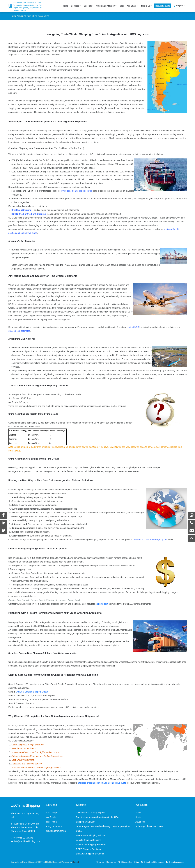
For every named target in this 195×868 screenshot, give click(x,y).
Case (122, 6)
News (138, 812)
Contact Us (111, 862)
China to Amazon (175, 862)
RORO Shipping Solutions (88, 849)
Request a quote (163, 6)
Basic (138, 817)
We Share (132, 6)
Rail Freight (52, 822)
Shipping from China (129, 862)
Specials (88, 6)
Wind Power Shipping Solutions (91, 844)
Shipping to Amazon (86, 822)
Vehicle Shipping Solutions (89, 840)
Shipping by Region (106, 6)
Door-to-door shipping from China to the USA (97, 817)
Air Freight (51, 817)
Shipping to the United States (149, 826)
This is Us (146, 6)
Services (75, 6)
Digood (76, 862)
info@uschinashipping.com (27, 841)
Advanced (140, 822)
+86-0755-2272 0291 (23, 837)
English (180, 6)
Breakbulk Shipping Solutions (90, 854)
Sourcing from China (56, 831)
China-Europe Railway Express (91, 812)
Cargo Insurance (54, 826)
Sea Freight (52, 812)
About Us (100, 862)
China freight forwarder (152, 862)
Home (65, 6)
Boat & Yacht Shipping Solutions (91, 835)
